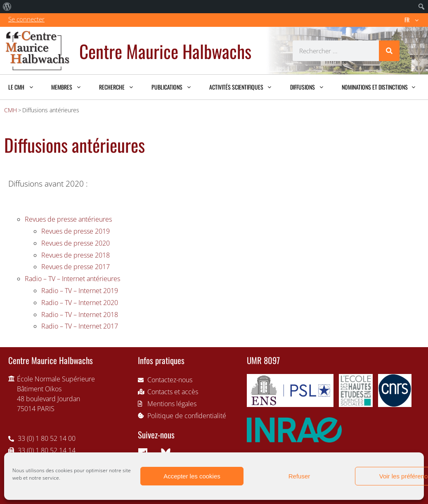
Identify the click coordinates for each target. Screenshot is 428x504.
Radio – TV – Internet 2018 (80, 315)
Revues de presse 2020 (76, 243)
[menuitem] (7, 7)
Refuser (299, 476)
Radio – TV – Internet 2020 (80, 303)
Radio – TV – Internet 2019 (80, 291)
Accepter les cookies (192, 476)
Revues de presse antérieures (68, 219)
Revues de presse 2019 (76, 231)
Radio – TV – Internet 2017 (80, 326)
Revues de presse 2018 (76, 255)
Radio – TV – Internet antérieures (72, 279)
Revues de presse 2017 (76, 267)
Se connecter (26, 19)
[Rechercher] (389, 51)
